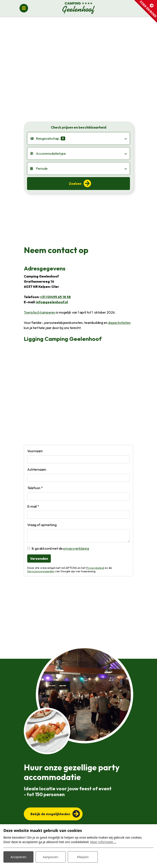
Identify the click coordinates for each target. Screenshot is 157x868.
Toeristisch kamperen (40, 312)
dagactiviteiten (119, 323)
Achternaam (37, 469)
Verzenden (39, 558)
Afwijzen (83, 857)
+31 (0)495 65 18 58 (55, 297)
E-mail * (33, 506)
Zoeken (75, 184)
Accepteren (18, 857)
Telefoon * (35, 488)
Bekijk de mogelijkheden (50, 814)
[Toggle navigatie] (24, 8)
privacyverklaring (76, 548)
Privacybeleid (95, 568)
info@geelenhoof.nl (52, 302)
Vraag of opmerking (42, 525)
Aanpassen (51, 857)
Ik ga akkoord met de (60, 548)
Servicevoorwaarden (41, 571)
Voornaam (35, 451)
